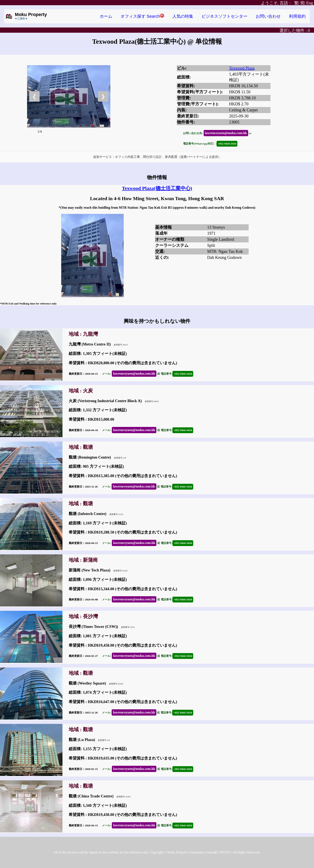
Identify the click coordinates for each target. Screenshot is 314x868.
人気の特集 (183, 16)
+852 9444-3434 (227, 144)
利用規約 (297, 16)
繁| (280, 3)
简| (303, 3)
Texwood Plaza (242, 68)
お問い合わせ (268, 16)
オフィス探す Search (142, 16)
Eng (310, 3)
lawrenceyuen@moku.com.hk (226, 133)
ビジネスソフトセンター (224, 16)
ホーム (106, 16)
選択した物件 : (295, 30)
